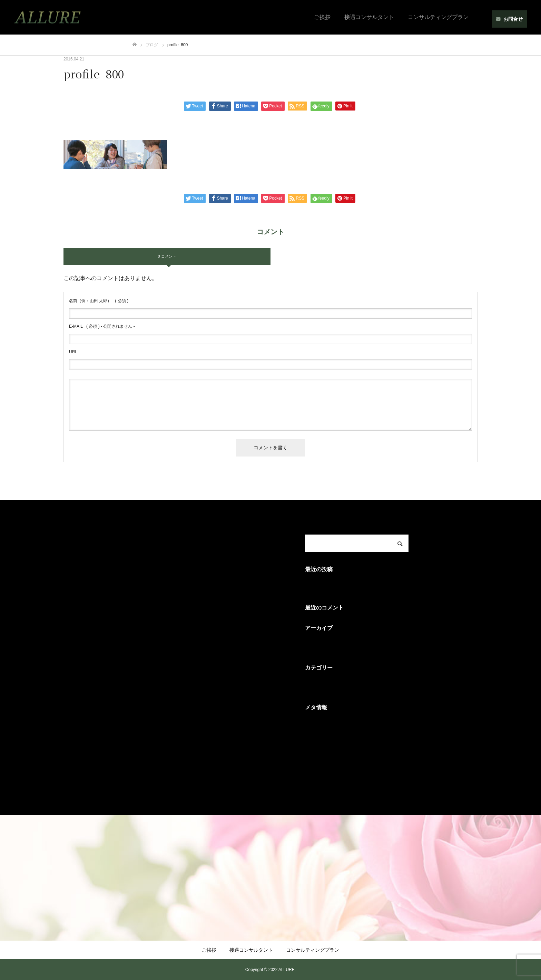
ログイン (316, 723)
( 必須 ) (99, 301)
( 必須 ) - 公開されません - (102, 326)
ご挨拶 (322, 17)
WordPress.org (323, 771)
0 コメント (167, 256)
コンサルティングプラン (438, 17)
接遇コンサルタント (369, 17)
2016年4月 (318, 644)
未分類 (313, 684)
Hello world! (319, 584)
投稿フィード (322, 739)
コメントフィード (327, 755)
